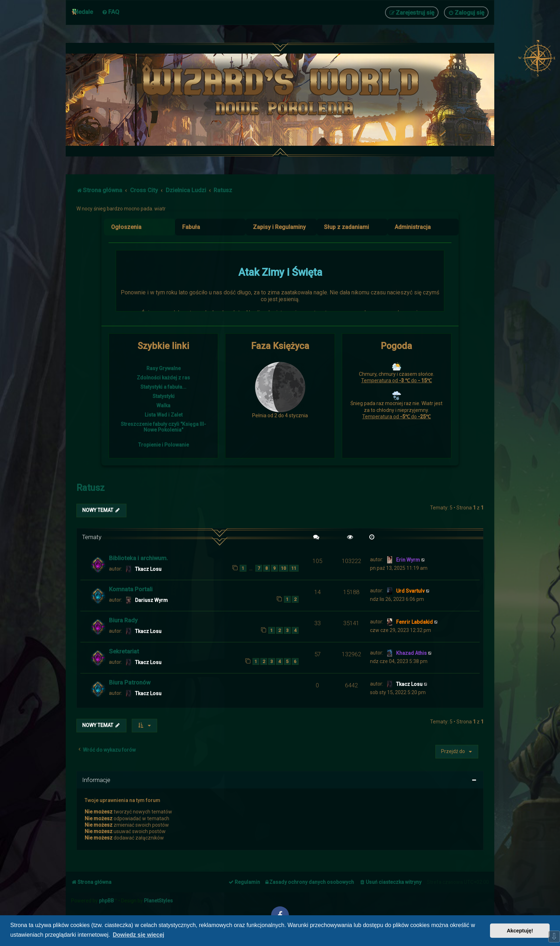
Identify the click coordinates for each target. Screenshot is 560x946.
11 (294, 568)
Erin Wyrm (408, 560)
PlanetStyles (158, 901)
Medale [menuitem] (83, 12)
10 (284, 568)
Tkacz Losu (148, 569)
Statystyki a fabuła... (163, 387)
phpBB (106, 901)
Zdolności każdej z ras (163, 378)
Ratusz (91, 488)
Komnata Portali (131, 589)
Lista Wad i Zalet (164, 415)
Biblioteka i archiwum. (138, 558)
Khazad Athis (411, 653)
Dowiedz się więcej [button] (139, 935)
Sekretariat (124, 651)
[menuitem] (111, 12)
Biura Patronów (130, 682)
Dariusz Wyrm (151, 600)
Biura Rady (123, 620)
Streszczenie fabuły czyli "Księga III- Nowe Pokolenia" (163, 427)
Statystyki (164, 396)
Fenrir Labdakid (414, 622)
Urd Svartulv (410, 591)
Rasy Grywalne (164, 368)
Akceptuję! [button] (520, 931)
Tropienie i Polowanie (164, 445)
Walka (163, 405)
